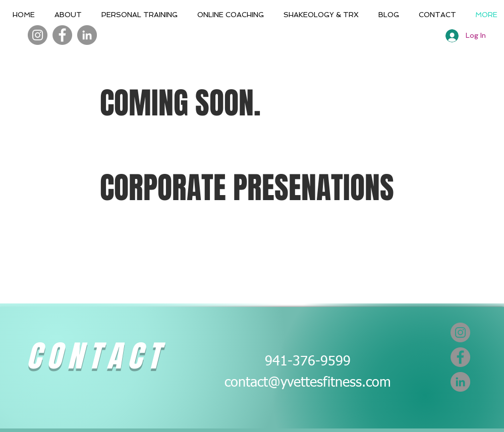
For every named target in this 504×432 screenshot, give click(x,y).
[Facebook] (62, 35)
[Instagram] (38, 35)
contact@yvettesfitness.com (308, 383)
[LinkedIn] (87, 35)
